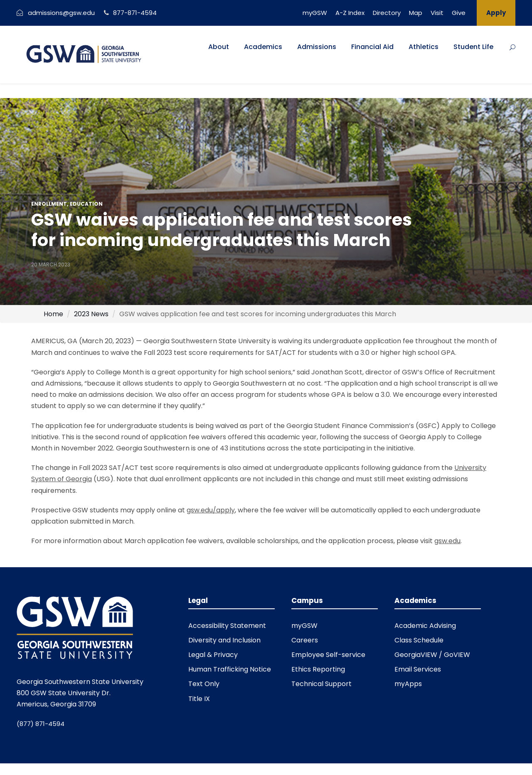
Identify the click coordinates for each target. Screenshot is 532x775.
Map (416, 13)
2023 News (91, 314)
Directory (387, 13)
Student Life (473, 47)
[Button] (512, 47)
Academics (263, 47)
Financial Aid (372, 47)
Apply (496, 13)
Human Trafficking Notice (230, 669)
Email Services (418, 669)
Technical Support (321, 684)
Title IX (199, 699)
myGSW (315, 13)
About (219, 47)
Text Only (204, 684)
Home (53, 314)
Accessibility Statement (227, 626)
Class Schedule (419, 640)
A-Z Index (350, 13)
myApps (408, 684)
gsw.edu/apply (211, 510)
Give (459, 13)
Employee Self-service (328, 655)
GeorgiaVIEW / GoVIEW (432, 655)
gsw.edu (447, 541)
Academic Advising (425, 626)
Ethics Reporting (318, 669)
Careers (305, 640)
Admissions (317, 47)
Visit (437, 13)
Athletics (424, 47)
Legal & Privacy (213, 655)
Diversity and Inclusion (224, 640)
